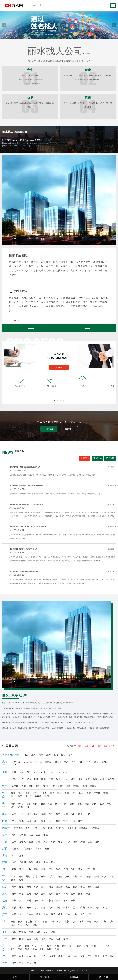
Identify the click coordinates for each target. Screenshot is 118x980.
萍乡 (38, 914)
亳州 (21, 880)
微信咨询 (103, 977)
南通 (51, 887)
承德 (68, 786)
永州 (97, 907)
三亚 (21, 963)
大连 (21, 779)
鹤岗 (96, 762)
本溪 (43, 779)
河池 (97, 956)
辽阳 (80, 779)
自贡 (20, 922)
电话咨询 (59, 367)
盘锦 (88, 779)
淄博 (28, 804)
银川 (14, 835)
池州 (13, 880)
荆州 (73, 869)
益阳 (75, 907)
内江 (74, 922)
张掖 (60, 842)
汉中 (66, 821)
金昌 (31, 842)
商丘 (13, 796)
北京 (80, 746)
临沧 (66, 939)
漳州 (29, 901)
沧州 (46, 786)
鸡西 (16, 765)
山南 (46, 862)
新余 (46, 914)
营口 (66, 779)
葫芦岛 (111, 779)
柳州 (21, 956)
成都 (13, 922)
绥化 (81, 762)
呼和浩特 (19, 828)
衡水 (85, 786)
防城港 (52, 956)
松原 (66, 772)
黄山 (75, 876)
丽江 (36, 939)
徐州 (29, 887)
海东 (21, 855)
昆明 (14, 939)
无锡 (21, 887)
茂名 (20, 949)
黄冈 (80, 869)
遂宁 (67, 922)
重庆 (48, 755)
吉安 (83, 914)
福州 (14, 901)
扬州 (75, 887)
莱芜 (87, 804)
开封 (20, 793)
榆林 (58, 821)
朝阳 (102, 779)
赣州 (60, 914)
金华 (58, 894)
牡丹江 (39, 762)
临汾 (80, 814)
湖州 (43, 894)
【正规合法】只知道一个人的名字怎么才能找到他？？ (28, 486)
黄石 (21, 869)
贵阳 (14, 932)
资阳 (35, 925)
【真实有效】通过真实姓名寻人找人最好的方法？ (26, 504)
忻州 (73, 814)
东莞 (86, 946)
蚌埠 (28, 876)
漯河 (89, 793)
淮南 (35, 876)
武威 (53, 842)
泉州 (73, 901)
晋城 (43, 814)
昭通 (58, 939)
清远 (35, 949)
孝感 (66, 869)
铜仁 (53, 932)
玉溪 (29, 939)
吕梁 (88, 814)
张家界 (67, 907)
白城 (58, 772)
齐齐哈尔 (28, 762)
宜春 (68, 914)
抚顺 (36, 779)
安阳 (67, 793)
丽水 (80, 894)
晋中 (58, 814)
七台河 (58, 762)
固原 (38, 835)
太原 (14, 814)
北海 (43, 956)
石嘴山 (22, 835)
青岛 (21, 804)
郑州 (13, 793)
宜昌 (36, 869)
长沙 (14, 907)
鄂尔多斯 (60, 828)
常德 (58, 907)
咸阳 (29, 821)
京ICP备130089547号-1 (46, 971)
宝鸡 (21, 821)
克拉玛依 (28, 849)
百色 (83, 956)
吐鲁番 (38, 849)
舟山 (88, 894)
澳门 (56, 755)
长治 (36, 814)
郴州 (90, 907)
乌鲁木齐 (16, 849)
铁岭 (95, 779)
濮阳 (74, 793)
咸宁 (88, 869)
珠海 (27, 946)
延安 (51, 821)
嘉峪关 (22, 842)
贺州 (90, 956)
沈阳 (14, 779)
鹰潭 (53, 914)
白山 (43, 772)
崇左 (112, 956)
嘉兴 (51, 894)
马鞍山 (44, 876)
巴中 (28, 925)
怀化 (105, 907)
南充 (89, 922)
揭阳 (49, 949)
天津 (41, 755)
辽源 (51, 772)
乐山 (81, 922)
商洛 (80, 821)
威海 (35, 804)
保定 (38, 786)
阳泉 (29, 814)
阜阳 (82, 876)
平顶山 (36, 793)
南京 (14, 887)
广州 (113, 746)
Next (114, 25)
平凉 (68, 842)
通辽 (50, 828)
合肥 (93, 746)
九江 (21, 914)
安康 (73, 821)
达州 (111, 922)
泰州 (90, 887)
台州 (73, 894)
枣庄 (109, 804)
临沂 (102, 804)
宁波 (21, 894)
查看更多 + (112, 467)
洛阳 (28, 793)
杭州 (100, 746)
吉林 (21, 772)
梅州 (64, 946)
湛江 (12, 949)
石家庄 (15, 786)
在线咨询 (49, 429)
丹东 (51, 779)
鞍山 (29, 779)
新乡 (59, 793)
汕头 (35, 946)
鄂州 (51, 869)
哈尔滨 (18, 762)
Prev (4, 25)
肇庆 (27, 949)
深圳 (106, 746)
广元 (59, 922)
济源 (47, 796)
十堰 (29, 869)
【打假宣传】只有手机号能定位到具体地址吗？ (26, 571)
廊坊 (60, 786)
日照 (65, 804)
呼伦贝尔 (71, 828)
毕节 (46, 932)
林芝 (38, 862)
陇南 (97, 842)
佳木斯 (48, 762)
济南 (13, 804)
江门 (101, 946)
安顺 (38, 932)
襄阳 (43, 869)
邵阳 (43, 907)
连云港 (59, 887)
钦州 (60, 956)
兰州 (14, 842)
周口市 (29, 796)
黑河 (74, 762)
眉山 (13, 925)
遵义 (31, 932)
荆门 (58, 869)
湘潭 (29, 907)
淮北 (52, 876)
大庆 (66, 762)
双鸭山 (104, 762)
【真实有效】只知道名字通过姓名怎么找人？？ (26, 467)
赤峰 (43, 828)
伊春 (88, 762)
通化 (36, 772)
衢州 (66, 894)
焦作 (44, 793)
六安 (104, 876)
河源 (57, 946)
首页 (15, 977)
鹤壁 (52, 793)
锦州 (58, 779)
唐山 (24, 786)
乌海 (35, 828)
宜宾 (96, 922)
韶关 (49, 946)
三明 (43, 901)
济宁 (13, 807)
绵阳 (52, 922)
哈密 (47, 849)
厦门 (21, 901)
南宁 (14, 956)
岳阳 (51, 907)
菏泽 (94, 804)
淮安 (68, 887)
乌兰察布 (95, 828)
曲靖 (21, 939)
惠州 (71, 946)
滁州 (97, 876)
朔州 (51, 814)
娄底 (83, 907)
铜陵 (60, 876)
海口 (14, 963)
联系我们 (69, 429)
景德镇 (30, 914)
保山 (51, 939)
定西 (90, 842)
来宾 (105, 956)
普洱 (43, 939)
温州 (29, 894)
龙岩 (36, 901)
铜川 (36, 821)
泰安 (80, 804)
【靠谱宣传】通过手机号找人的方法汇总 (23, 549)
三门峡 (97, 793)
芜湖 (21, 876)
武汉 (14, 869)
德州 (72, 804)
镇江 (83, 887)
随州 (95, 869)
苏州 (43, 887)
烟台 (43, 804)
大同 (21, 814)
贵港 (68, 956)
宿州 (89, 876)
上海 (87, 746)
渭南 (43, 821)
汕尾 (79, 946)
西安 (14, 821)
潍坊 (57, 804)
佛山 (42, 946)
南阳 (106, 793)
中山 (94, 946)
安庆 (67, 876)
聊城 (21, 807)
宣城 (111, 876)
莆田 (66, 901)
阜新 (73, 779)
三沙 (29, 963)
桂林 (29, 956)
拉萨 (14, 862)
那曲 (53, 862)
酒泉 (75, 842)
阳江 (108, 946)
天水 (46, 842)
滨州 (28, 807)
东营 (50, 804)
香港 (63, 755)
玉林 (75, 956)
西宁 (14, 855)
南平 (58, 901)
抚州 (90, 914)
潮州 (42, 949)
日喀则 (22, 862)
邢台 (53, 786)
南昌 (14, 914)
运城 (66, 814)
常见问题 (110, 458)
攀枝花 (29, 922)
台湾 (71, 755)
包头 (28, 828)
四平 (29, 772)
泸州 (37, 922)
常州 (36, 887)
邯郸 (31, 786)
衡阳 (36, 907)
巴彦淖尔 (83, 828)
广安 (104, 922)
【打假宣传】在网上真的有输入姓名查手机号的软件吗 (28, 527)
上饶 (75, 914)
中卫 (46, 835)
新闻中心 (85, 458)
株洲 (21, 907)
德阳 (45, 922)
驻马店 (38, 796)
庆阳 (83, 842)
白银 (38, 842)
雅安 (20, 925)
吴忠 (31, 835)
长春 (14, 772)
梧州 (36, 956)
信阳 (20, 796)
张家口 (76, 786)
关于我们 (44, 977)
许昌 (81, 793)
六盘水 (22, 932)
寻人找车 (97, 458)
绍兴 (36, 894)
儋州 (36, 963)
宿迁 (97, 887)
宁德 (51, 901)
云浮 (57, 949)
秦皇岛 (93, 786)
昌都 (31, 862)
